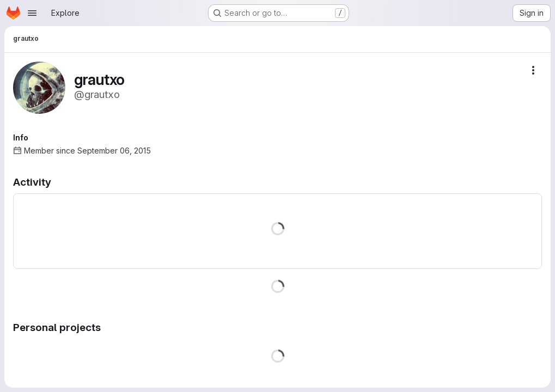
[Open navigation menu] (32, 13)
